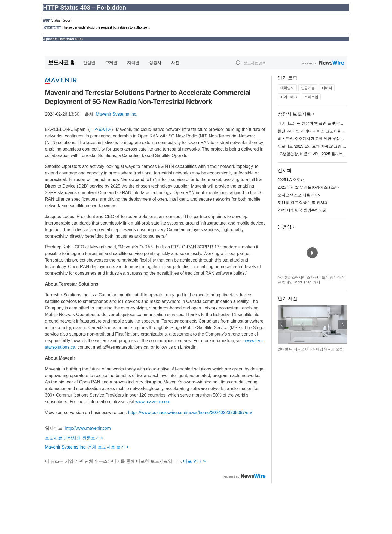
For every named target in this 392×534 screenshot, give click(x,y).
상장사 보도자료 (295, 114)
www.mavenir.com (153, 402)
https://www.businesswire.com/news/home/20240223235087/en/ (190, 412)
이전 (282, 325)
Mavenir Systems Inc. (117, 114)
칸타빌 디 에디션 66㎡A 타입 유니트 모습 (310, 349)
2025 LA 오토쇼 (291, 180)
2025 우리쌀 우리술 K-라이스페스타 (308, 187)
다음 (343, 325)
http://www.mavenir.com (88, 428)
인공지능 (308, 88)
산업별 (89, 62)
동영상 (285, 227)
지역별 (133, 62)
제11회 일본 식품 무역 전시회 (303, 202)
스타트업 (311, 97)
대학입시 (287, 88)
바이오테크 (289, 97)
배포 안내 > (194, 461)
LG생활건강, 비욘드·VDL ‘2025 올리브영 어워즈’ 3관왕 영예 (328, 154)
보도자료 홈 (61, 62)
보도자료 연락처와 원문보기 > (74, 438)
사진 (175, 62)
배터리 (327, 88)
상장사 (155, 62)
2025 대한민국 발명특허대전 (302, 210)
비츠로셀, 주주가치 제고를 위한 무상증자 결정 (317, 139)
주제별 (111, 62)
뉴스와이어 (101, 129)
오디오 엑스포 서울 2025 (299, 195)
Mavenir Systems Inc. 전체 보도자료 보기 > (87, 447)
